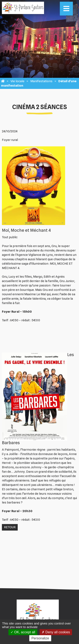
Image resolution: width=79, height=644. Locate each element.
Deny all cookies (56, 632)
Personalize (40, 638)
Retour (10, 527)
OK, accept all (23, 632)
